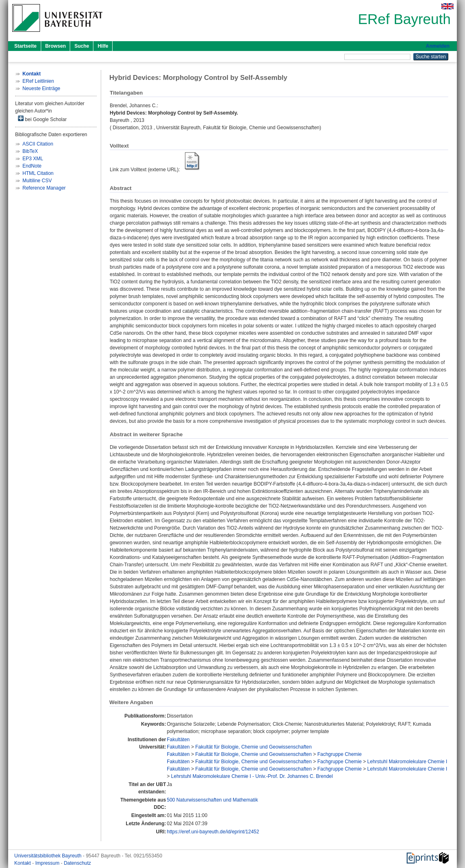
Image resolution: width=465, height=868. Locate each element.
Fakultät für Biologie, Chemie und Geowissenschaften (254, 747)
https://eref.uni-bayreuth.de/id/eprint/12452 (213, 832)
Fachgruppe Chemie (340, 754)
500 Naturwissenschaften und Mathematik (212, 800)
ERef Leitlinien (38, 81)
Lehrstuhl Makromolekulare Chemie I (407, 762)
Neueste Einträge (41, 88)
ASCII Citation (38, 144)
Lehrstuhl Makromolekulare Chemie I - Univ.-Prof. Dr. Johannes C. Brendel (252, 776)
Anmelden (438, 46)
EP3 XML (33, 159)
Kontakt (23, 863)
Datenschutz (77, 863)
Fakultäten (178, 740)
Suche (82, 46)
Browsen (56, 46)
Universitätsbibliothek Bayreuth (49, 856)
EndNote (32, 166)
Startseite (25, 46)
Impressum (48, 863)
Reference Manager (44, 188)
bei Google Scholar (42, 119)
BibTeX (30, 151)
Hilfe (103, 46)
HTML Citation (38, 173)
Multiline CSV (37, 181)
